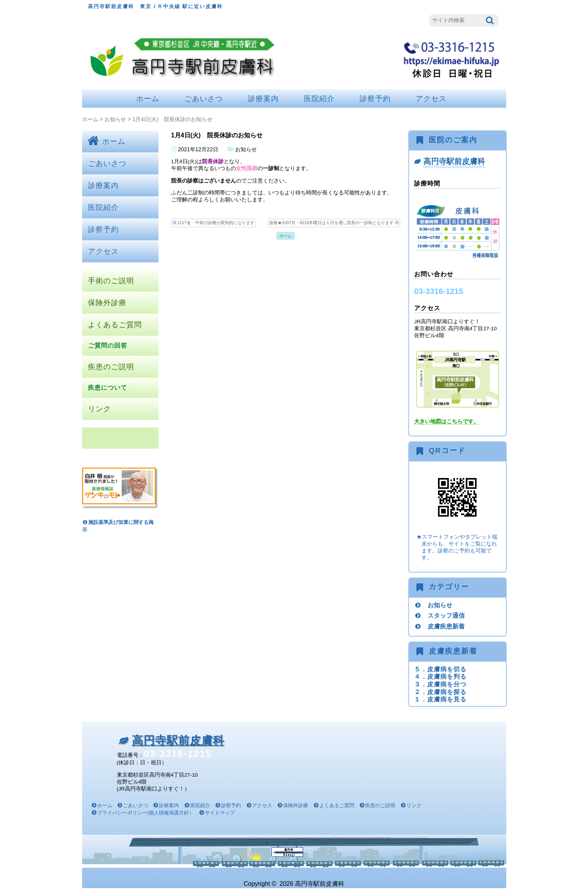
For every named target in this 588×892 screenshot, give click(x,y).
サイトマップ (220, 813)
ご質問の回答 (108, 345)
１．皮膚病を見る (440, 699)
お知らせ (115, 119)
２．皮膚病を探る (440, 692)
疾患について (108, 388)
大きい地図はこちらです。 (446, 422)
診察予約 (375, 99)
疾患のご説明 (111, 367)
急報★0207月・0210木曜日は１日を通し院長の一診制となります (334, 223)
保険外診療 (107, 303)
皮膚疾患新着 (446, 626)
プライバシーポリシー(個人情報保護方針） (146, 813)
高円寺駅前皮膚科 (454, 161)
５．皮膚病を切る (440, 669)
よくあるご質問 (115, 325)
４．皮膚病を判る (440, 676)
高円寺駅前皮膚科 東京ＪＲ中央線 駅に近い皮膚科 (156, 6)
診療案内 (263, 99)
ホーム (148, 99)
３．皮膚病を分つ (440, 684)
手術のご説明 (111, 281)
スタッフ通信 (446, 615)
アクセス (431, 99)
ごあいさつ (204, 99)
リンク (99, 409)
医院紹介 (319, 99)
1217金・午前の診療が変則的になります (214, 223)
